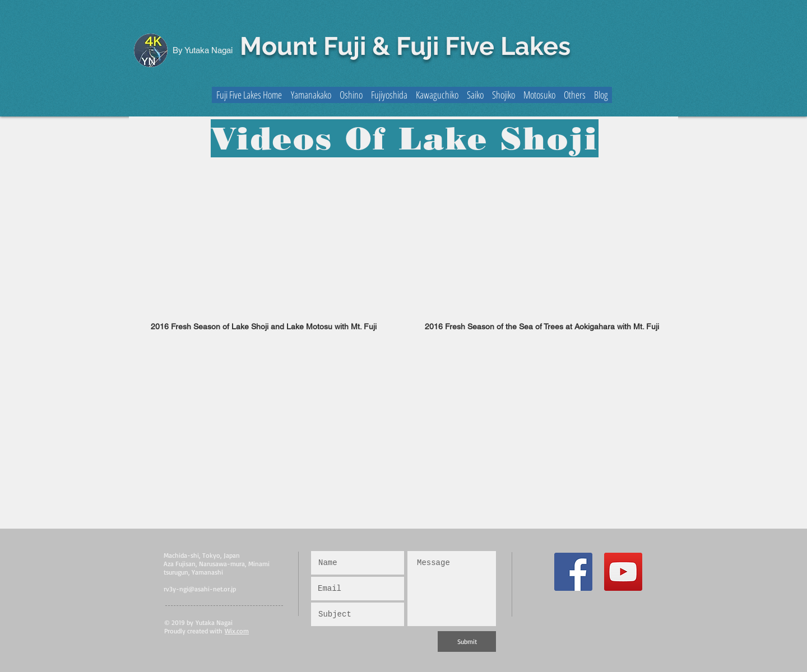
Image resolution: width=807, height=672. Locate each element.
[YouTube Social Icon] (623, 572)
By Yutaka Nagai (203, 50)
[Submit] (467, 641)
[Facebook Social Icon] (573, 572)
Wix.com (237, 631)
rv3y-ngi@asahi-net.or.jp (200, 589)
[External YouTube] (263, 241)
